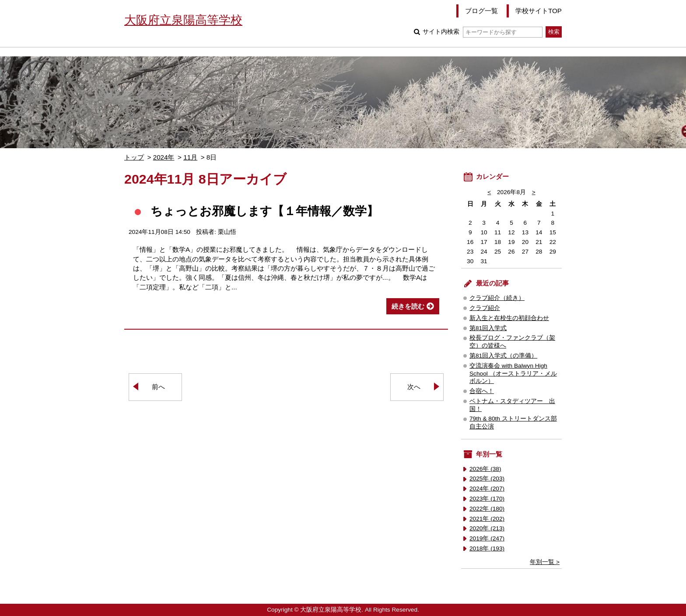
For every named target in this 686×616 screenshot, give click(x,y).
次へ (414, 387)
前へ (158, 387)
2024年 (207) (487, 489)
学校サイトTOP (539, 11)
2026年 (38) (485, 469)
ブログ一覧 (481, 11)
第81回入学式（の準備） (503, 356)
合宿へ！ (482, 391)
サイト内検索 (482, 32)
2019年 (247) (487, 538)
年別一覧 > (545, 562)
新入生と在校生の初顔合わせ (509, 318)
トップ (134, 157)
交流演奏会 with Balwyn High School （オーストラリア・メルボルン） (513, 374)
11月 (190, 157)
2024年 (164, 157)
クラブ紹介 (485, 308)
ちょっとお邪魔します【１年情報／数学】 (264, 211)
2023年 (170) (487, 499)
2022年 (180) (487, 509)
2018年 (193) (487, 548)
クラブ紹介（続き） (497, 298)
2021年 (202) (487, 519)
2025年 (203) (487, 479)
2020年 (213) (487, 528)
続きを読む (408, 306)
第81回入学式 (488, 328)
